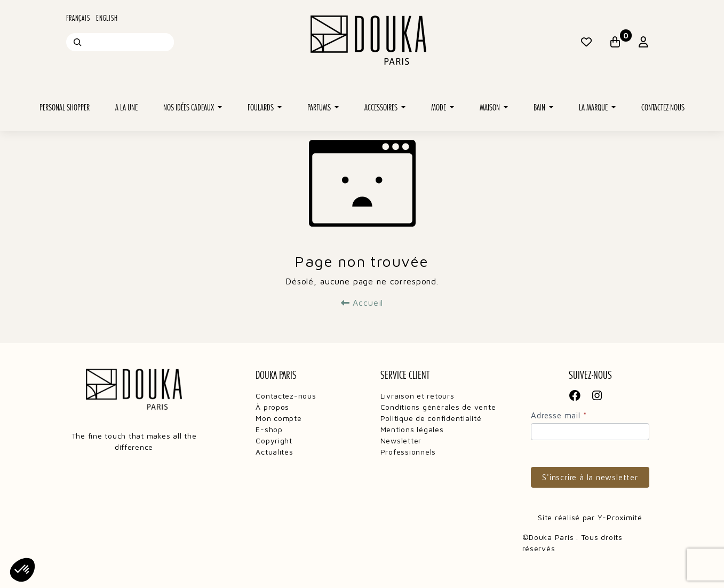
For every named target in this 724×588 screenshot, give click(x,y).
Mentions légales (412, 429)
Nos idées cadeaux (189, 108)
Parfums (320, 108)
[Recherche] (77, 42)
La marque (594, 108)
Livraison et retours (417, 396)
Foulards (261, 108)
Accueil (362, 303)
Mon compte (279, 418)
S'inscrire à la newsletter (590, 477)
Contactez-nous (663, 108)
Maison (491, 108)
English (107, 18)
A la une (126, 108)
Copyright (274, 440)
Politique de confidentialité (431, 418)
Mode (439, 108)
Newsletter (401, 440)
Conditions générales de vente (438, 407)
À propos (272, 407)
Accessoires (382, 108)
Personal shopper (65, 108)
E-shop (269, 429)
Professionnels (408, 452)
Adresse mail (559, 415)
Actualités (274, 452)
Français (78, 18)
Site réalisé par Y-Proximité (590, 517)
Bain (540, 108)
